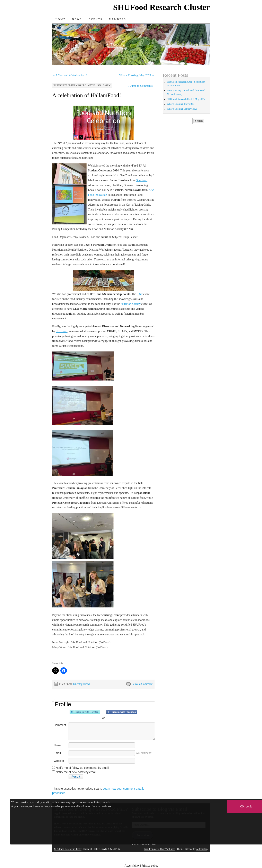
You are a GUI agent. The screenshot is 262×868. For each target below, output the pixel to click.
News (77, 19)
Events (96, 19)
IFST (140, 294)
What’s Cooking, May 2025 (181, 104)
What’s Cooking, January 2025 (182, 109)
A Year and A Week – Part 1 (70, 75)
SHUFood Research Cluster (161, 7)
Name (57, 745)
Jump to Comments (140, 86)
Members (118, 19)
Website (59, 761)
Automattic (202, 849)
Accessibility (132, 866)
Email (57, 753)
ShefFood (142, 180)
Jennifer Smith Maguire (72, 85)
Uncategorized (81, 684)
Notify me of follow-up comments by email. (83, 768)
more (105, 802)
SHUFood (62, 331)
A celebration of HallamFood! (87, 95)
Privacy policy (150, 866)
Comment (60, 725)
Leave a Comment (142, 684)
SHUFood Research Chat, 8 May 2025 (186, 99)
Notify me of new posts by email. (76, 772)
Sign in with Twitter (85, 712)
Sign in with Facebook (122, 712)
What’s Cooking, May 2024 (137, 75)
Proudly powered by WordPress (159, 849)
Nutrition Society (131, 304)
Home (61, 19)
